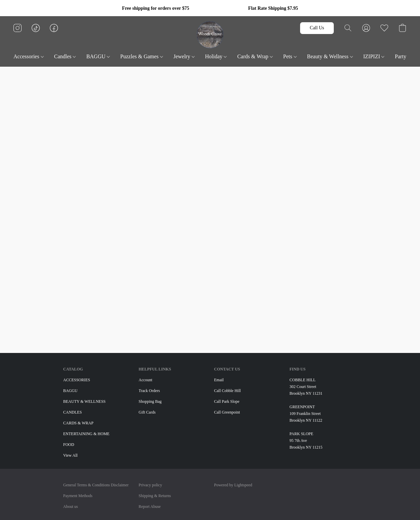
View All (71, 455)
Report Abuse (150, 507)
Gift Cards (147, 412)
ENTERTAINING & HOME (87, 434)
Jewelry (184, 56)
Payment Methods (78, 496)
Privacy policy (151, 485)
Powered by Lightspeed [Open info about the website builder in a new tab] (233, 485)
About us (71, 507)
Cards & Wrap (255, 56)
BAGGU (98, 56)
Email (219, 380)
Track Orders (149, 391)
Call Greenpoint (227, 412)
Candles (65, 56)
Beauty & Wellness (330, 56)
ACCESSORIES (77, 380)
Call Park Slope (227, 401)
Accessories (28, 56)
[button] (210, 35)
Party (403, 56)
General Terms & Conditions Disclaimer (96, 485)
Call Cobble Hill (228, 391)
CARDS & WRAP (78, 423)
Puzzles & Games (142, 56)
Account (146, 380)
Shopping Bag (150, 401)
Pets (290, 56)
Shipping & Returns (155, 496)
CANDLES (73, 412)
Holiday (216, 56)
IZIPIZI (374, 56)
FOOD (69, 445)
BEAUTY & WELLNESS (85, 401)
